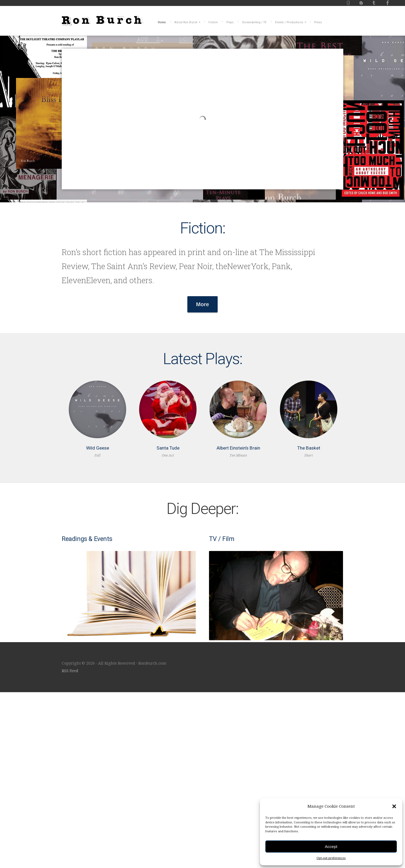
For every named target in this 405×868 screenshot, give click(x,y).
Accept (331, 846)
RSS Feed (70, 847)
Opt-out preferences (331, 858)
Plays (230, 22)
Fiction (213, 22)
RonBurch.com (103, 20)
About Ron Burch (186, 22)
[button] (394, 806)
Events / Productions (289, 22)
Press (318, 22)
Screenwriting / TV (254, 22)
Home (162, 22)
